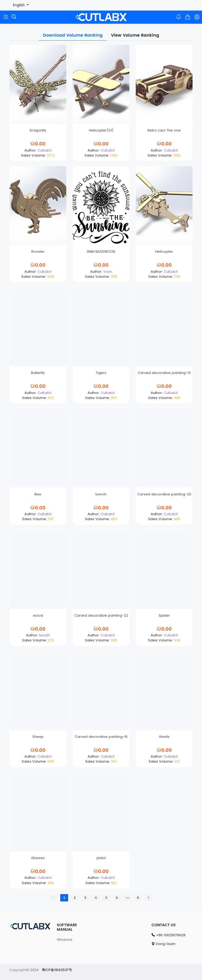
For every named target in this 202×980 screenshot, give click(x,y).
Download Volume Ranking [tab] (73, 35)
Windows (65, 940)
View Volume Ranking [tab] (135, 35)
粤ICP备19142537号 (57, 970)
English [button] (19, 5)
